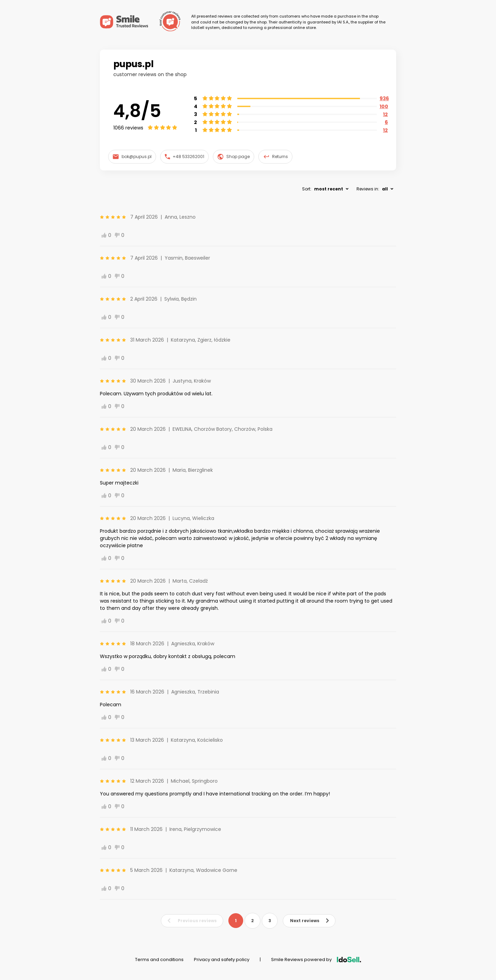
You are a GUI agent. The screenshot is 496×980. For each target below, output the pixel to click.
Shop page (234, 157)
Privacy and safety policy (222, 960)
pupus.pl (133, 64)
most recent (329, 189)
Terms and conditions (159, 960)
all (385, 189)
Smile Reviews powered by (316, 960)
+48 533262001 (185, 157)
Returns (276, 157)
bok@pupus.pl (132, 157)
